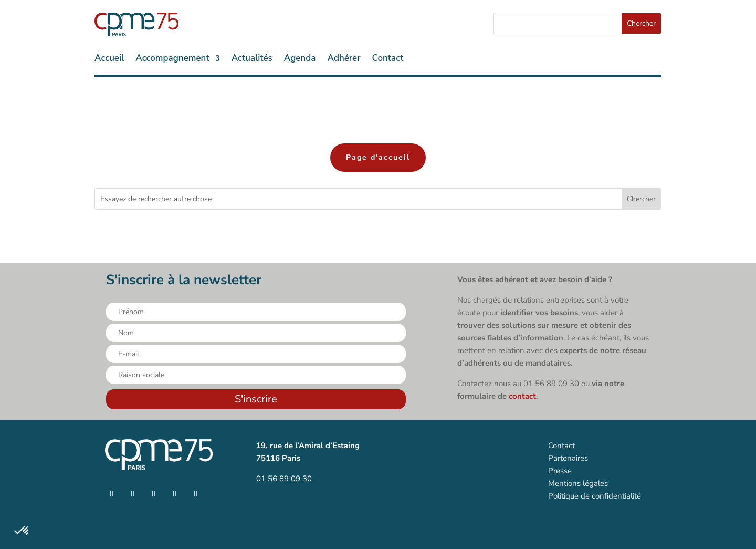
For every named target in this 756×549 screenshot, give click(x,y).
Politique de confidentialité (595, 496)
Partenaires (568, 458)
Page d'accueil (378, 157)
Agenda (300, 59)
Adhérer (344, 59)
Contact (388, 59)
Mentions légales (578, 483)
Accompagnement (172, 59)
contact (522, 396)
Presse (560, 471)
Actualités (252, 59)
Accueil (109, 59)
